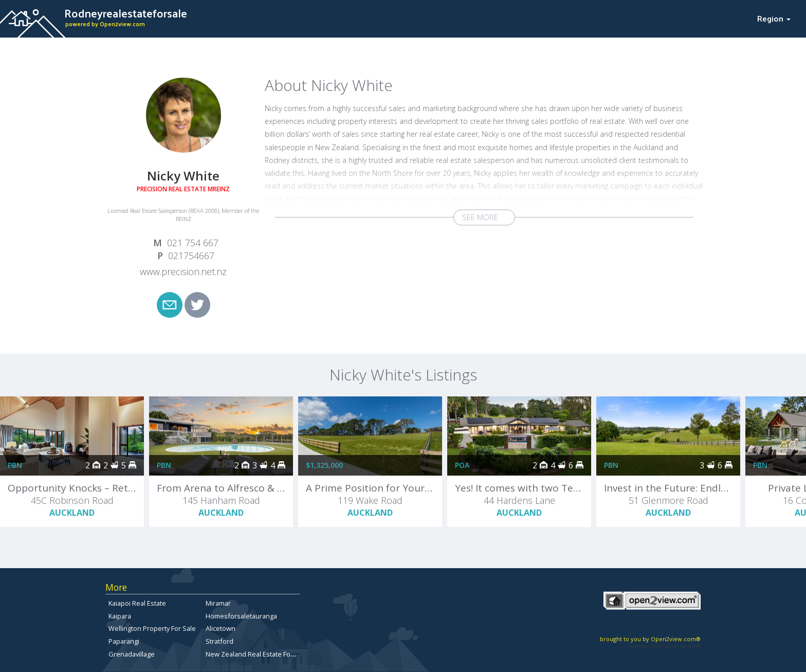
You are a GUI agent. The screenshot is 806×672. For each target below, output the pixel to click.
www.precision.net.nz (183, 271)
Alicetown (221, 628)
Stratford (219, 641)
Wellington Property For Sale (152, 628)
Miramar (218, 603)
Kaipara (120, 616)
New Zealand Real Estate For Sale (257, 654)
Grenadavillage (132, 654)
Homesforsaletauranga (241, 616)
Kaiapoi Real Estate (137, 603)
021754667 (191, 256)
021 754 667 (193, 243)
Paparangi (124, 641)
